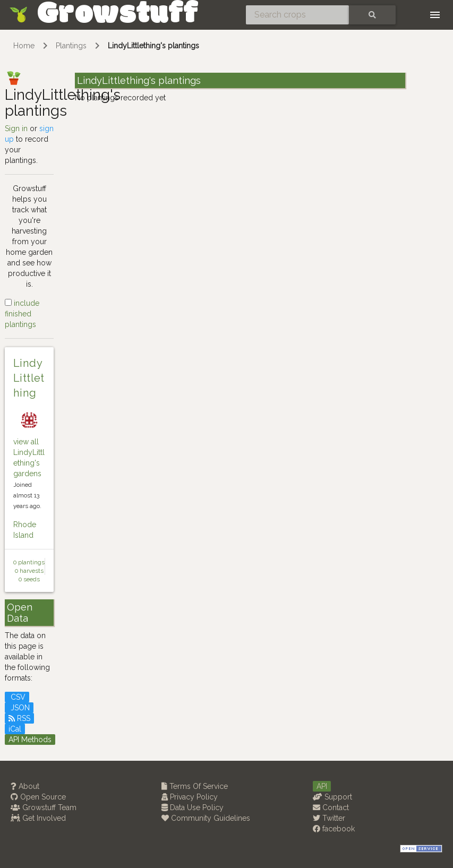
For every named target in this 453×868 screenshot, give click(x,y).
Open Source (38, 797)
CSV (17, 697)
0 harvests (29, 571)
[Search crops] (297, 15)
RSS (19, 718)
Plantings (71, 46)
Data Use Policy (193, 807)
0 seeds (29, 579)
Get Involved (38, 818)
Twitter (329, 818)
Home (24, 46)
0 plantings (29, 562)
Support (332, 797)
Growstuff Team (44, 807)
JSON (19, 708)
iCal (15, 729)
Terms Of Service (195, 786)
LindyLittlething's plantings (153, 46)
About (25, 786)
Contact (331, 807)
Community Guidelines (206, 818)
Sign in (16, 128)
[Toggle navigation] (435, 15)
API (322, 786)
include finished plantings (22, 314)
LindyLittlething (29, 378)
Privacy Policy (190, 797)
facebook (334, 829)
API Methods (30, 740)
